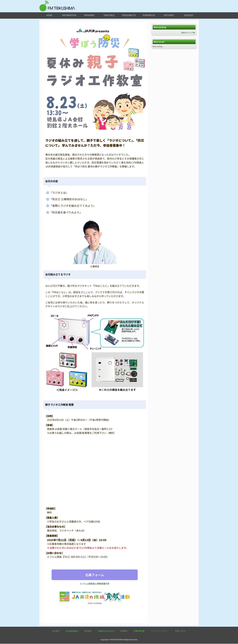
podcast (189, 15)
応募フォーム (95, 575)
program (89, 15)
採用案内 (124, 631)
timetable (109, 15)
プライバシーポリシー (160, 631)
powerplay (149, 15)
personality (129, 15)
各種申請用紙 (139, 631)
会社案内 (56, 631)
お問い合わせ (180, 631)
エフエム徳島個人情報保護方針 (95, 584)
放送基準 (88, 631)
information (69, 15)
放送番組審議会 (72, 631)
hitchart (169, 15)
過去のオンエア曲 (188, 32)
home (49, 15)
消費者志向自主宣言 (106, 631)
